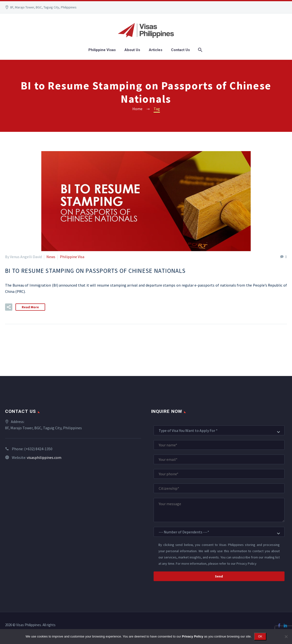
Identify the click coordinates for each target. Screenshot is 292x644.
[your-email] (219, 459)
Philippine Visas (102, 50)
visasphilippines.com (44, 457)
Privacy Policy (246, 563)
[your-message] (219, 510)
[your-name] (219, 445)
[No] (286, 637)
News (51, 257)
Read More (30, 307)
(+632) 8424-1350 (38, 449)
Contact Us (180, 50)
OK (260, 637)
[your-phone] (219, 474)
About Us (132, 50)
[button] (9, 307)
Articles (156, 50)
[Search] (200, 50)
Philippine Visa (72, 257)
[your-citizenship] (219, 488)
